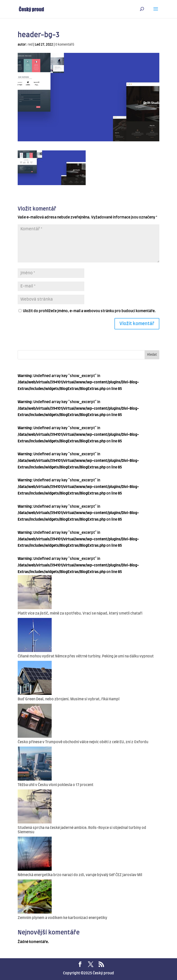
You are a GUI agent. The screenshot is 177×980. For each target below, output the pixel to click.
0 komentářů (65, 45)
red (30, 45)
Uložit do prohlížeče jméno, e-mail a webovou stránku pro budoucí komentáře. (89, 311)
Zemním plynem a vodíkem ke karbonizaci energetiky (62, 918)
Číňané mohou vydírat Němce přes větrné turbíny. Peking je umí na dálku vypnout (86, 656)
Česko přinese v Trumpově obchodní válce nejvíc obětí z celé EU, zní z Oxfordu (83, 742)
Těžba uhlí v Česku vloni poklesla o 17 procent (56, 785)
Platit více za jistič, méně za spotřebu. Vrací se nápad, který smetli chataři (80, 613)
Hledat (152, 355)
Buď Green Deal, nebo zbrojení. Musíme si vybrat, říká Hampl (69, 699)
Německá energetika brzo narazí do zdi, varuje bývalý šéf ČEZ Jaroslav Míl (80, 875)
